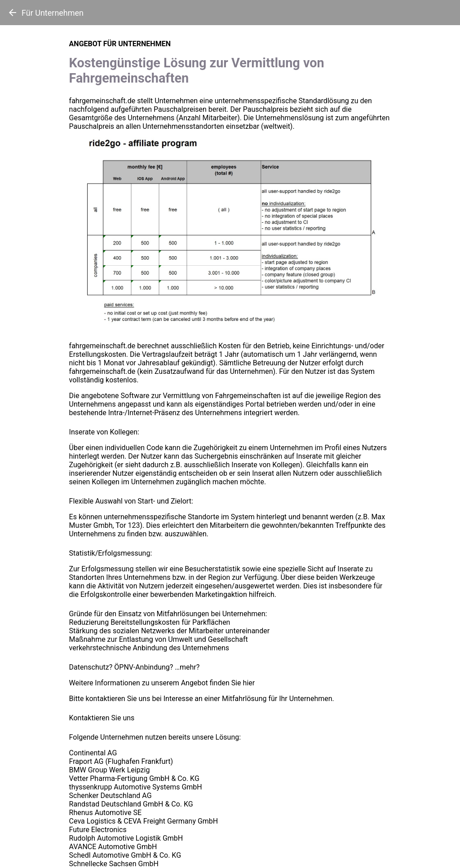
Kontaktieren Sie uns (102, 718)
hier (249, 683)
